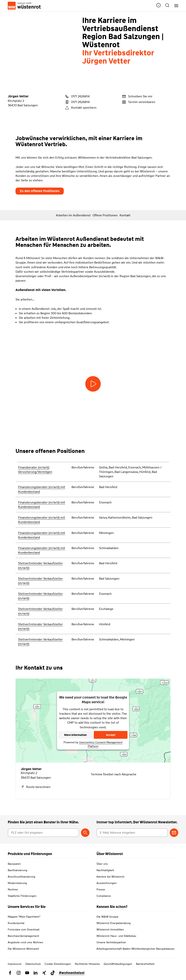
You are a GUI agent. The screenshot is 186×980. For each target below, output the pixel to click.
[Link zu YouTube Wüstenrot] (27, 973)
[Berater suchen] (85, 833)
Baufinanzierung (18, 870)
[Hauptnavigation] (175, 6)
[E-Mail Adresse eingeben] (132, 833)
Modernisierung (17, 883)
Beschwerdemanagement (23, 936)
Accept (111, 735)
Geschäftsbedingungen (118, 964)
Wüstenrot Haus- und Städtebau (116, 936)
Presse (101, 889)
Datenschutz (33, 964)
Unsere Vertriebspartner (111, 942)
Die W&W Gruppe (107, 917)
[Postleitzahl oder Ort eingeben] (43, 833)
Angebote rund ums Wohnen (25, 942)
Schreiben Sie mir (137, 96)
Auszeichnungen (107, 883)
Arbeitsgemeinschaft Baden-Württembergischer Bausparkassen (136, 949)
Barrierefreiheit (145, 964)
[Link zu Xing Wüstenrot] (44, 973)
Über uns (102, 864)
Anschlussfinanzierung (22, 877)
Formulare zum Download (24, 929)
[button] (158, 6)
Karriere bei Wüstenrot (110, 877)
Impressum (15, 964)
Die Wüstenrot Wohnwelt (23, 949)
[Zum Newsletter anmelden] (174, 833)
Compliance (104, 896)
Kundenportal (16, 923)
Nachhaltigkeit (105, 870)
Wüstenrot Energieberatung (114, 923)
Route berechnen (36, 787)
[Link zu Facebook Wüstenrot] (10, 973)
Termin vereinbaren (138, 102)
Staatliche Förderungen (22, 896)
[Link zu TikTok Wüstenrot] (53, 973)
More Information (75, 735)
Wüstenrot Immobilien (110, 929)
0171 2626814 (77, 96)
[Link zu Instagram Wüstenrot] (19, 973)
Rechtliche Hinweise (87, 964)
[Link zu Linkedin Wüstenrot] (36, 973)
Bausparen (14, 864)
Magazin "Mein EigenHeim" (24, 917)
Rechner (13, 889)
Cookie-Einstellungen (58, 964)
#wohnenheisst (72, 973)
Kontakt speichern (81, 108)
